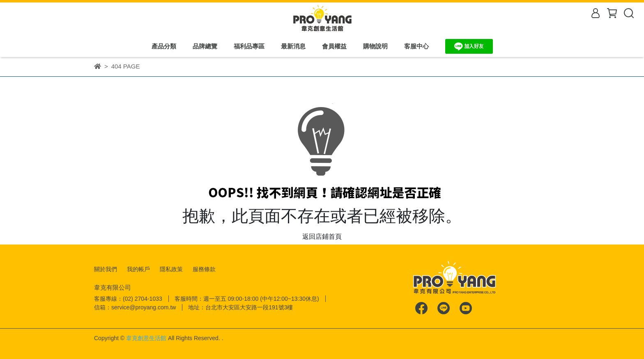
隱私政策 (171, 269)
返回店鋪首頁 (322, 237)
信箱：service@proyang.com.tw (135, 307)
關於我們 (106, 269)
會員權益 (334, 46)
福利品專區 (249, 46)
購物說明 (375, 46)
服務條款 (204, 269)
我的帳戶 (138, 269)
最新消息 (293, 46)
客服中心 (416, 46)
